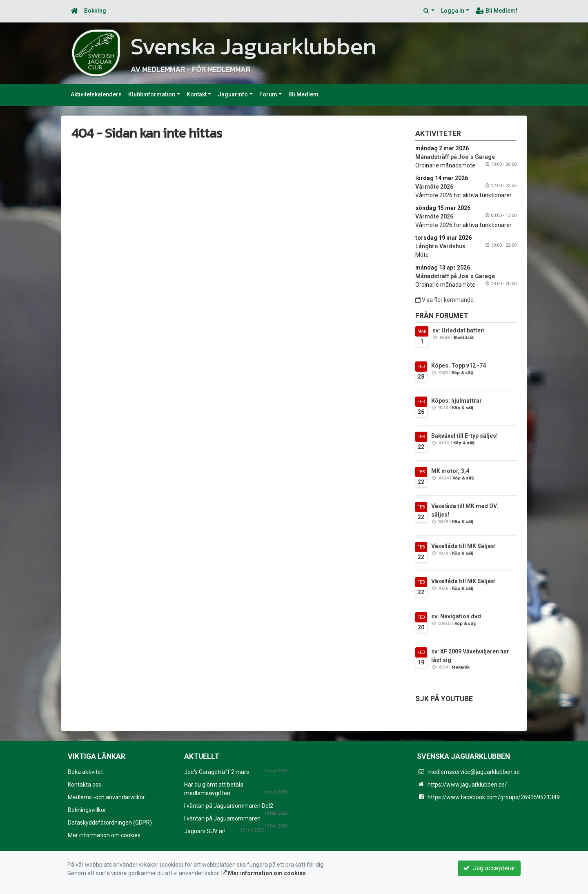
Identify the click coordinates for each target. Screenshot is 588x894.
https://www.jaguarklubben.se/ (467, 785)
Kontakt (197, 94)
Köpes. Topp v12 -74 (459, 366)
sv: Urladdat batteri (459, 330)
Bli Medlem (303, 94)
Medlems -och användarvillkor (106, 797)
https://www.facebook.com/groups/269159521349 (494, 797)
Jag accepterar (489, 868)
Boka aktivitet (85, 772)
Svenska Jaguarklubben (254, 46)
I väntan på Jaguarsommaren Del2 (229, 806)
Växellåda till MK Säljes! (463, 546)
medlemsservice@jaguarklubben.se (474, 772)
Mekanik (461, 667)
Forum (268, 94)
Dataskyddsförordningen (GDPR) (110, 823)
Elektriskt (464, 337)
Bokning (95, 11)
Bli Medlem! (497, 11)
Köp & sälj (462, 372)
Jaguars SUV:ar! (205, 831)
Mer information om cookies (104, 835)
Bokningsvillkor (87, 810)
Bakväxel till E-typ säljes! (464, 436)
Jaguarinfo (233, 94)
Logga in (453, 11)
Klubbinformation (152, 94)
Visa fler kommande (444, 300)
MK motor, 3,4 (450, 471)
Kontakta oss (85, 785)
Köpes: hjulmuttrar (457, 401)
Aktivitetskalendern (96, 94)
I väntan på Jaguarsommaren (222, 818)
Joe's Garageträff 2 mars (217, 772)
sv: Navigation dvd (456, 616)
